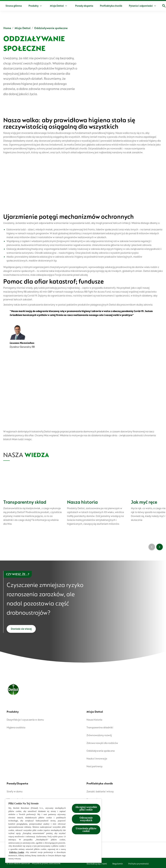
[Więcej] (147, 6)
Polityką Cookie (17, 852)
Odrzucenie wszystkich (86, 819)
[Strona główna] (25, 6)
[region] (53, 831)
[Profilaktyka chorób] (122, 6)
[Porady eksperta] (95, 6)
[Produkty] (45, 6)
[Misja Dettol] (68, 6)
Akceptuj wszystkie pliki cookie (86, 808)
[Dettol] (6, 6)
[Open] (160, 6)
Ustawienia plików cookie (86, 830)
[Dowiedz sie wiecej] (21, 631)
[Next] (160, 548)
